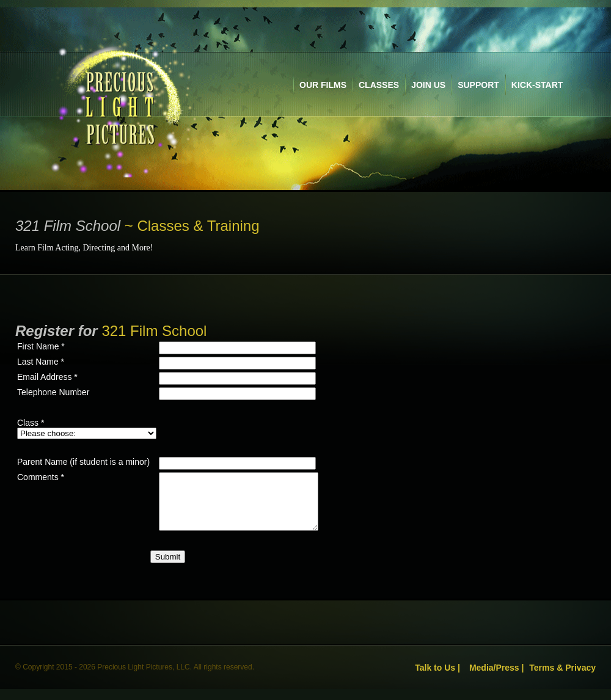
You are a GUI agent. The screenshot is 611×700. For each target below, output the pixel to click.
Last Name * (41, 362)
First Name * (41, 346)
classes (379, 85)
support (478, 85)
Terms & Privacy (562, 679)
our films (323, 85)
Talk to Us (435, 679)
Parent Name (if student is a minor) (83, 462)
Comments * (41, 477)
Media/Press (494, 679)
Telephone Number (53, 392)
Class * (31, 423)
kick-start (537, 85)
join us (428, 85)
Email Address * (47, 377)
